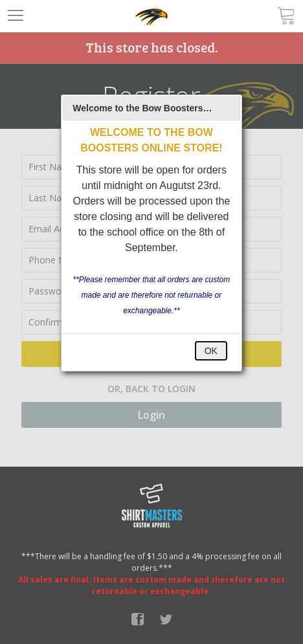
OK (211, 351)
